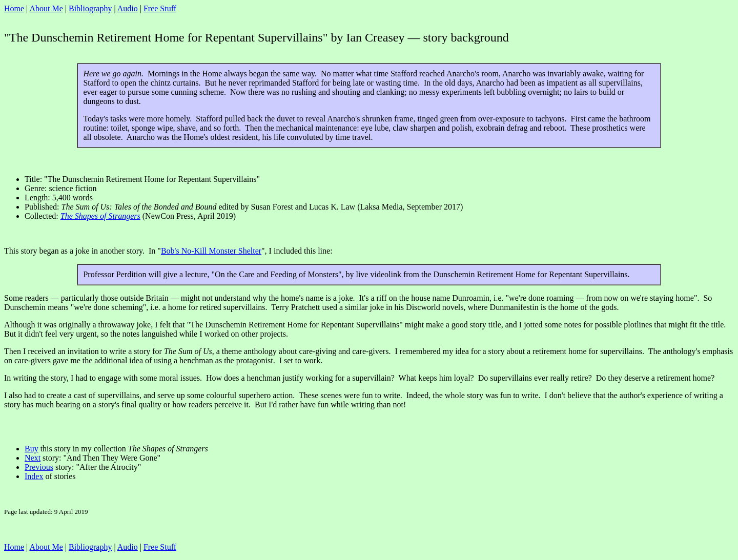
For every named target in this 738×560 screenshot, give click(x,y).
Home (14, 8)
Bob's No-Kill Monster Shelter (211, 251)
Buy (32, 449)
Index (34, 476)
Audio (128, 8)
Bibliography (90, 8)
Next (33, 458)
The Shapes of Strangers (100, 216)
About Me (46, 8)
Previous (39, 467)
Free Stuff (160, 8)
